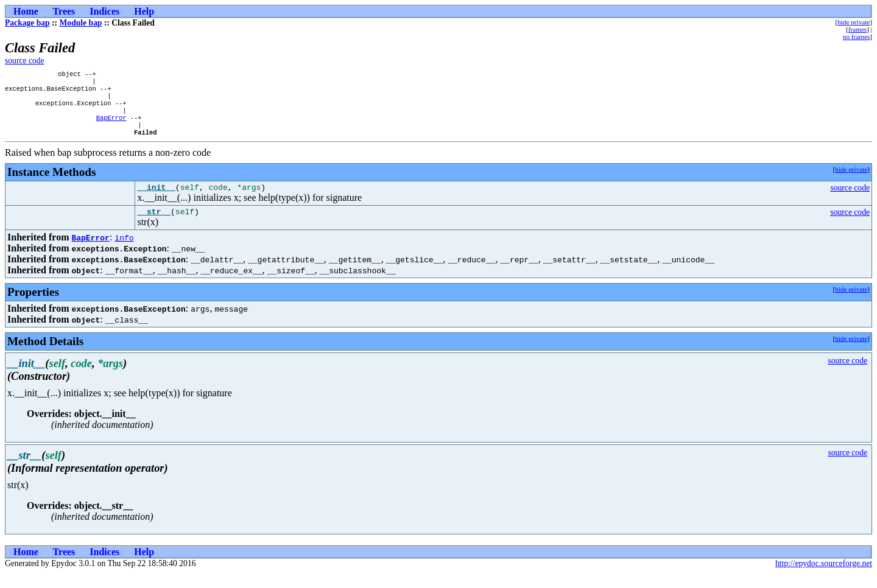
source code (25, 61)
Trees (64, 11)
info (124, 252)
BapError (111, 126)
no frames (856, 37)
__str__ (154, 226)
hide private (854, 22)
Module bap (81, 23)
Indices (104, 11)
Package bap (27, 23)
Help (144, 11)
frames (858, 29)
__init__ (156, 200)
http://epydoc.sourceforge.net (824, 578)
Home (26, 11)
